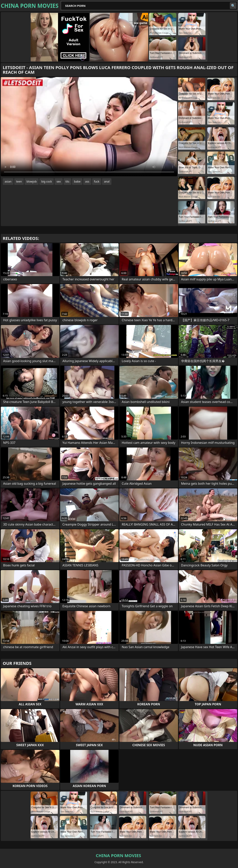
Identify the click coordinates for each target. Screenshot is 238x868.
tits (67, 181)
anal (107, 181)
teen (19, 181)
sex (59, 181)
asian (8, 181)
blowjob (32, 181)
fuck (97, 181)
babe (77, 181)
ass (87, 181)
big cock (47, 181)
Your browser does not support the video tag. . (89, 127)
